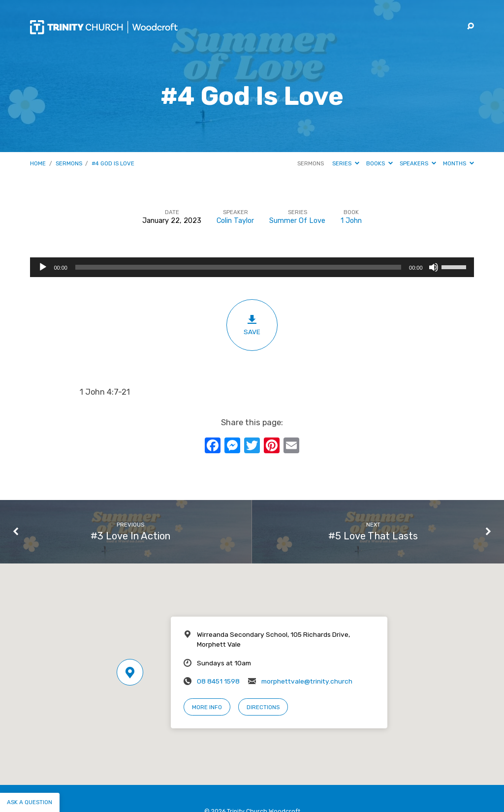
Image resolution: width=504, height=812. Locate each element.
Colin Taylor (235, 221)
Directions (263, 707)
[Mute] (434, 267)
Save (252, 325)
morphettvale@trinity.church (307, 681)
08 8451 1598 (218, 681)
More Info (207, 707)
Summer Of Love (297, 221)
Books (379, 163)
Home (38, 163)
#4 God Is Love (113, 163)
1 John (351, 221)
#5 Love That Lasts (373, 536)
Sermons (69, 163)
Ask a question (30, 802)
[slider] (238, 267)
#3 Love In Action (130, 536)
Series (346, 163)
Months (458, 163)
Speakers (418, 163)
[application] (252, 267)
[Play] (43, 267)
